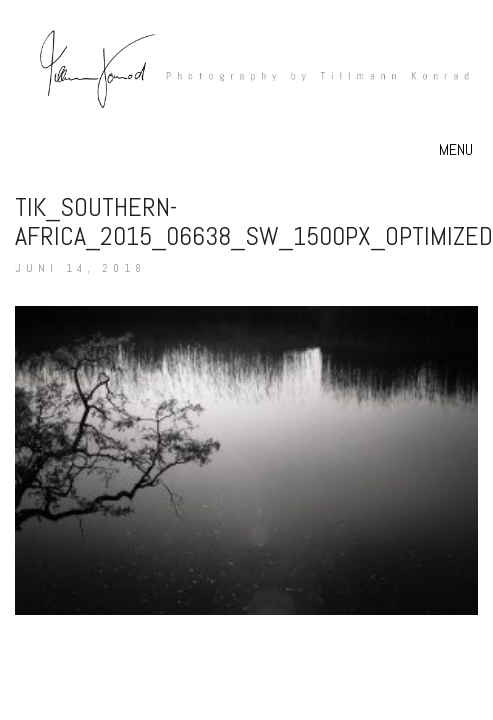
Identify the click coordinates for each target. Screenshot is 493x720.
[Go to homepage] (246, 80)
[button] (458, 150)
